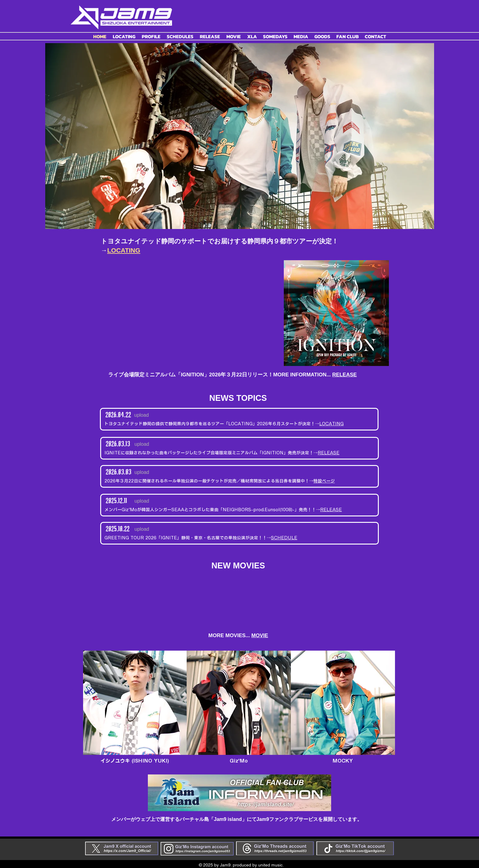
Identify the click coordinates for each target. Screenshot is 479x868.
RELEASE (345, 375)
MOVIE (260, 635)
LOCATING (331, 424)
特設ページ (324, 481)
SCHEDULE (284, 538)
